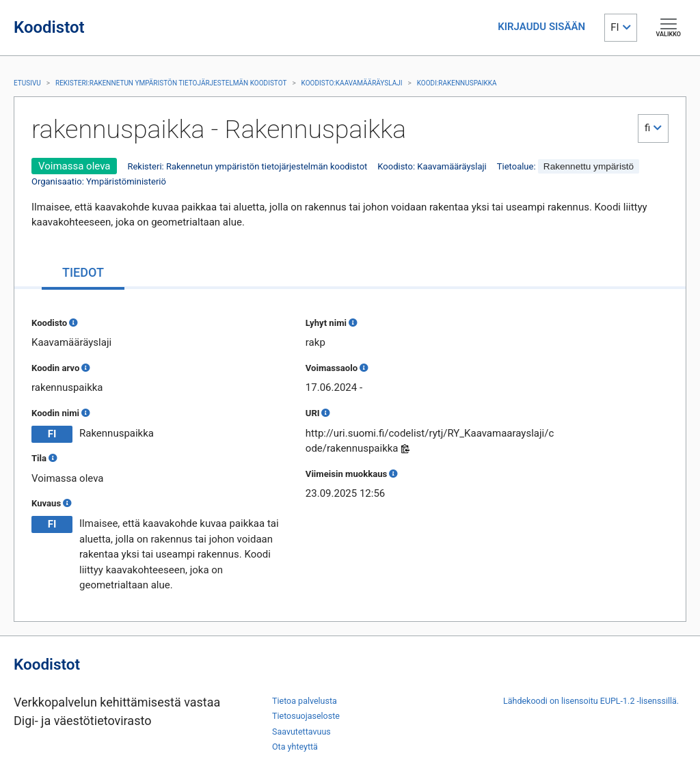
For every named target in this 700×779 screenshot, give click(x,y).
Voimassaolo (332, 368)
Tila (39, 458)
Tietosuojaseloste (306, 716)
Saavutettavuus (301, 732)
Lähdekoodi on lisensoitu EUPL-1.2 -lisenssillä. (591, 701)
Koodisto (49, 323)
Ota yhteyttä (295, 747)
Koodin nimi (55, 413)
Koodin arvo (55, 368)
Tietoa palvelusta (305, 701)
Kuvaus (46, 503)
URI (313, 413)
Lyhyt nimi (326, 323)
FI (615, 27)
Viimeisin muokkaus (346, 474)
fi (647, 128)
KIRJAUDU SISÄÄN (541, 27)
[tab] (83, 274)
